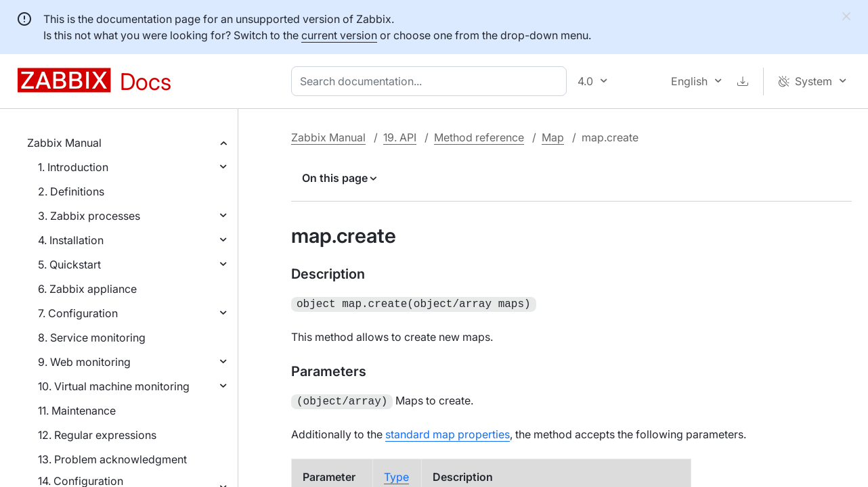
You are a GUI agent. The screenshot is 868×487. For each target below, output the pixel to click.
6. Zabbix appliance (87, 289)
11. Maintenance (77, 411)
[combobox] (432, 81)
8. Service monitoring (92, 338)
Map (553, 137)
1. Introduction (73, 167)
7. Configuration (78, 313)
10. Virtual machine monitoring (114, 386)
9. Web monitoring (84, 362)
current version (339, 35)
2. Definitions (71, 191)
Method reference (479, 137)
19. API (400, 137)
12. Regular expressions (97, 435)
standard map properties (448, 432)
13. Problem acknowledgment (112, 459)
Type (396, 474)
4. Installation (71, 240)
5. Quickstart (69, 264)
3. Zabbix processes (89, 216)
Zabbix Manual (64, 143)
